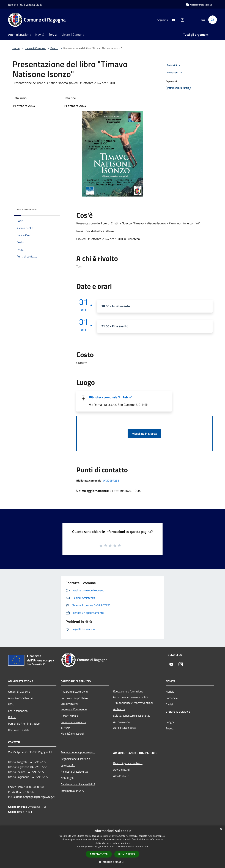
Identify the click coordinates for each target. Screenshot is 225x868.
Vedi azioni (175, 73)
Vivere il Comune (35, 48)
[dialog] (112, 847)
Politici (12, 717)
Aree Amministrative (21, 698)
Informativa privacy (72, 791)
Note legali (67, 778)
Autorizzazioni (122, 722)
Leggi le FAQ (68, 765)
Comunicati (173, 698)
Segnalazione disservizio (75, 759)
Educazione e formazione (128, 691)
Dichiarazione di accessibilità (78, 784)
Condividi (174, 65)
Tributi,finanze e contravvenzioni (133, 703)
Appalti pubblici (70, 716)
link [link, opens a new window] (147, 847)
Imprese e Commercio (74, 709)
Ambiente (119, 709)
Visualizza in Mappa (144, 434)
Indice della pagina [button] (27, 209)
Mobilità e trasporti (72, 733)
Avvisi (169, 704)
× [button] (221, 829)
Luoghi (170, 722)
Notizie (170, 692)
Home (16, 48)
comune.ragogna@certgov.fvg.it (34, 797)
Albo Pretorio (121, 776)
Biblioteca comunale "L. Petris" (111, 397)
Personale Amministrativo (24, 724)
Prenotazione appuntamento (78, 752)
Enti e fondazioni (18, 711)
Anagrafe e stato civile (74, 692)
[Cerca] (213, 20)
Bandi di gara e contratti (128, 763)
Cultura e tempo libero (74, 698)
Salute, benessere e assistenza (132, 716)
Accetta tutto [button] (99, 854)
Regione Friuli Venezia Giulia (25, 5)
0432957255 (111, 480)
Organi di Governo (19, 692)
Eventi (54, 48)
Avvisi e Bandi (122, 770)
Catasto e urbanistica (73, 722)
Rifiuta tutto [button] (127, 854)
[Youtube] (172, 20)
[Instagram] (181, 20)
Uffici (11, 704)
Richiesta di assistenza (74, 772)
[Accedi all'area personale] (199, 5)
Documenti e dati (18, 730)
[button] (112, 862)
